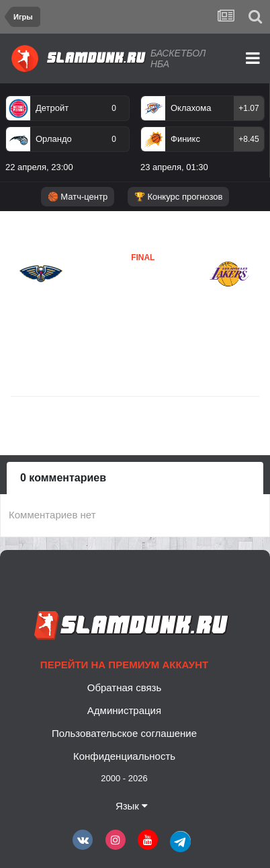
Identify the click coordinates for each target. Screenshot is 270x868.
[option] (67, 136)
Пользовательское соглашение (124, 733)
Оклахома (191, 108)
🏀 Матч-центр (78, 197)
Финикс (185, 139)
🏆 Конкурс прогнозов (179, 197)
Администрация (124, 710)
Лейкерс (110, 298)
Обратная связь (125, 687)
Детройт (52, 108)
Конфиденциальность (124, 756)
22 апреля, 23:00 (39, 167)
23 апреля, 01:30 (174, 167)
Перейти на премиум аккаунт (124, 665)
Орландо (54, 139)
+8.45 (249, 139)
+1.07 (249, 108)
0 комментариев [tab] (63, 478)
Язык (132, 806)
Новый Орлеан (39, 312)
